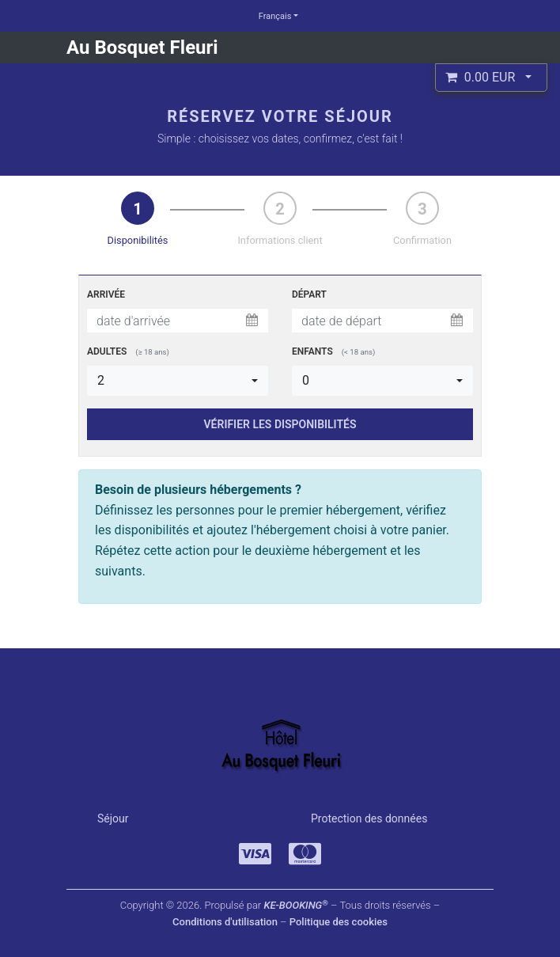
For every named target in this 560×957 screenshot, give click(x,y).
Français (275, 16)
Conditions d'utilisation (225, 922)
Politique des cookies (339, 922)
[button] (491, 78)
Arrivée (106, 294)
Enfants (333, 351)
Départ (309, 294)
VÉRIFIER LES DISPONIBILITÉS (280, 424)
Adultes (128, 351)
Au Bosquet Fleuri (142, 47)
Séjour (113, 818)
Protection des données (369, 818)
